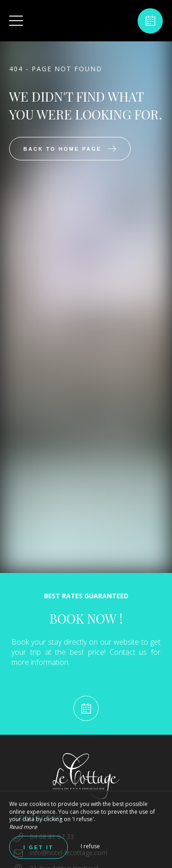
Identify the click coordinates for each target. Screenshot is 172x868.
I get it (39, 847)
